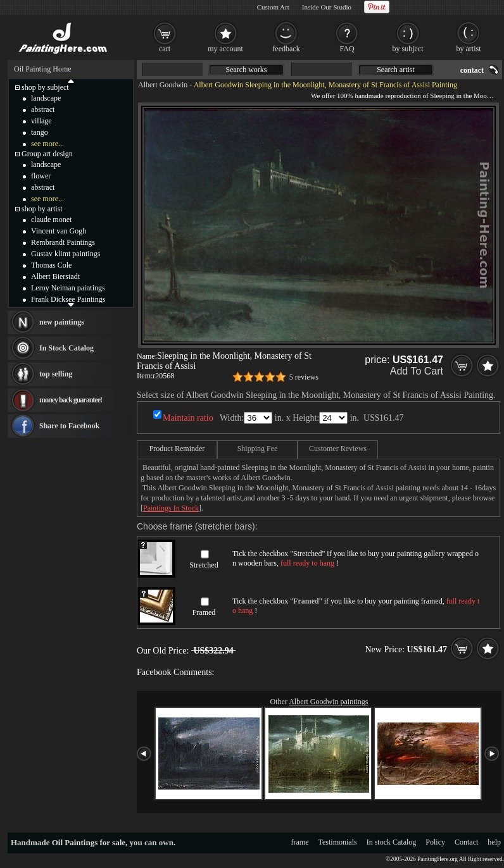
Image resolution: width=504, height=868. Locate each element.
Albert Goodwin (163, 85)
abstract (43, 109)
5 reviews (304, 377)
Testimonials (338, 842)
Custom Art (273, 7)
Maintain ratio (188, 418)
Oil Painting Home (43, 69)
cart (165, 49)
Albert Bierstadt (55, 276)
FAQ (347, 49)
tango (40, 132)
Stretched (204, 565)
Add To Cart (417, 371)
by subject (408, 49)
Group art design (47, 154)
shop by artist (42, 209)
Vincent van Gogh (59, 231)
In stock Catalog (392, 842)
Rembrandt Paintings (63, 242)
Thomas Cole (51, 265)
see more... (47, 144)
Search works (247, 70)
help (494, 842)
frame (300, 842)
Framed (204, 612)
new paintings (62, 322)
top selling (56, 374)
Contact (466, 842)
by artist (469, 49)
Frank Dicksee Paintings (68, 299)
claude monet (51, 220)
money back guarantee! (71, 400)
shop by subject (45, 87)
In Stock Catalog (66, 348)
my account (225, 49)
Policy (435, 842)
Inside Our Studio (327, 7)
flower (41, 176)
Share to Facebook (69, 426)
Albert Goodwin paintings (328, 702)
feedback (286, 49)
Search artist (396, 70)
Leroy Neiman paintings (68, 288)
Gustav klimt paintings (66, 254)
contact (472, 70)
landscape (46, 98)
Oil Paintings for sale (89, 842)
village (41, 121)
